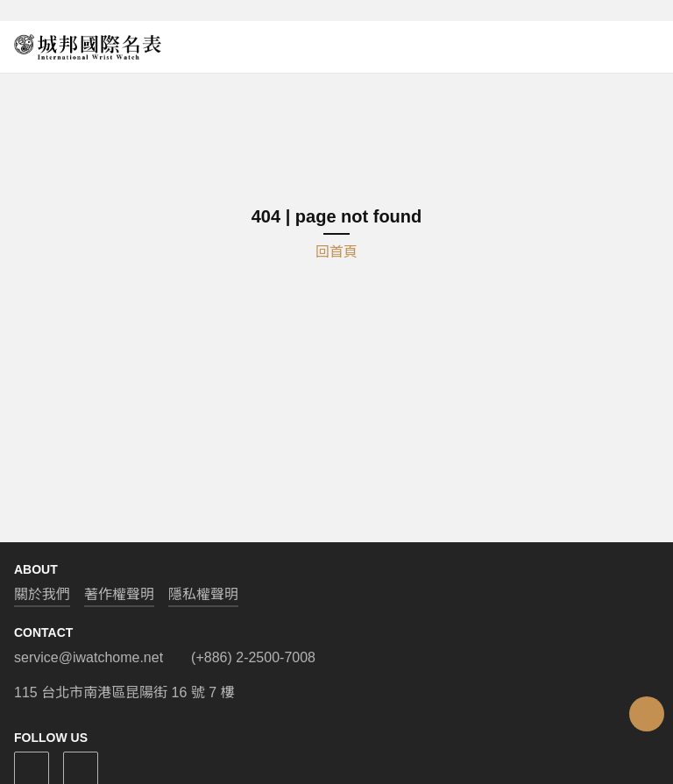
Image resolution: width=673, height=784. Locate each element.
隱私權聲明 (203, 594)
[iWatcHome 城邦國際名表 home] (88, 47)
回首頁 (336, 252)
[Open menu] (652, 47)
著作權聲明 (119, 594)
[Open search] (631, 47)
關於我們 (42, 594)
